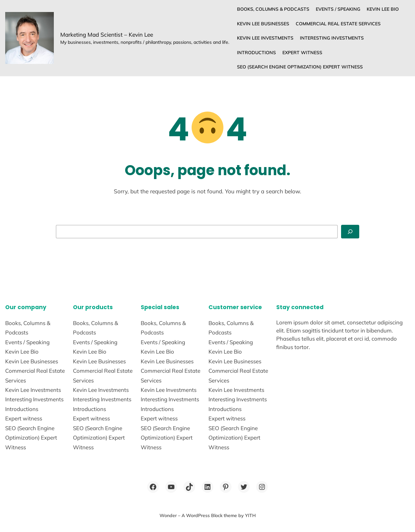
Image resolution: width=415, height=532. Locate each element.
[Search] (350, 232)
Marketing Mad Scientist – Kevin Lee (107, 35)
